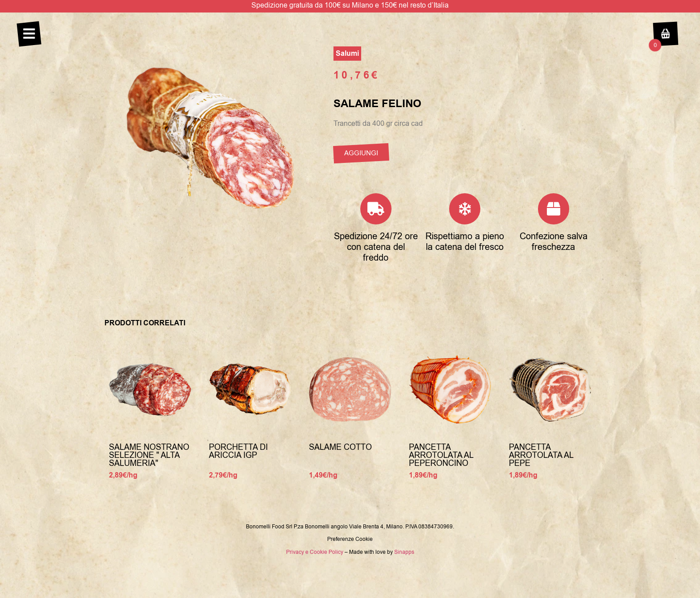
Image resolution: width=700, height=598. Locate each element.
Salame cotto (340, 447)
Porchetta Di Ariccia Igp (238, 451)
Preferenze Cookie (350, 539)
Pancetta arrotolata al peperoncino (441, 455)
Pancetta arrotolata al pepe (541, 455)
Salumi (347, 54)
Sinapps (404, 552)
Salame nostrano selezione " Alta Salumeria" (149, 455)
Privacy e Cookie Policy (315, 552)
